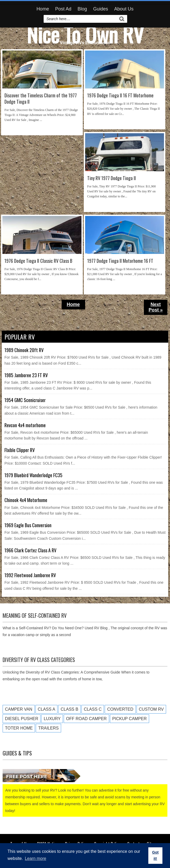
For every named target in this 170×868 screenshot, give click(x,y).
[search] (81, 19)
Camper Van (19, 709)
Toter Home (19, 728)
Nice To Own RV (85, 34)
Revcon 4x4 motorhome (25, 425)
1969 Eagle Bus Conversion (28, 525)
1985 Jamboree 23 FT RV (26, 375)
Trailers (48, 728)
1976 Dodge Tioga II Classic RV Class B (38, 261)
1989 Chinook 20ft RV (24, 350)
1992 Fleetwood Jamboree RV (30, 575)
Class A (47, 709)
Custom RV (151, 709)
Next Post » (156, 307)
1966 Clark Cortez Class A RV (30, 550)
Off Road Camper (86, 719)
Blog (82, 9)
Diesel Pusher (22, 719)
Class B (69, 709)
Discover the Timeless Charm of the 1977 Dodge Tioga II (41, 99)
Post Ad (63, 9)
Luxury (52, 719)
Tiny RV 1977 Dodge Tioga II (112, 178)
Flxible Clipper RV (20, 450)
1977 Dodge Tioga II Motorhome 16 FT (120, 261)
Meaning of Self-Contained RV (35, 615)
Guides (101, 9)
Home (43, 9)
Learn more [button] (36, 858)
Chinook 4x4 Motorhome (26, 500)
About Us (124, 9)
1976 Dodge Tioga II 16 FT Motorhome (120, 95)
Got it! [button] (155, 855)
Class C (93, 709)
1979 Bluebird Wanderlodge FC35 (33, 475)
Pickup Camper (130, 719)
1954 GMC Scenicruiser (25, 400)
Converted (120, 709)
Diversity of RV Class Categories (39, 660)
